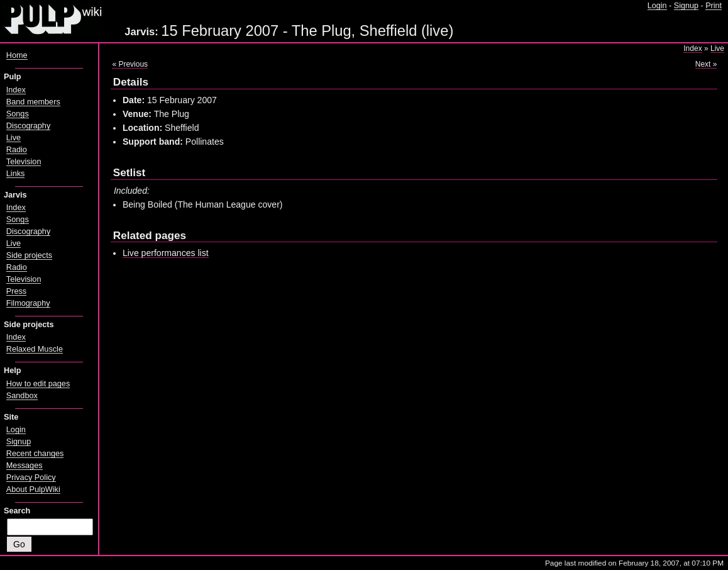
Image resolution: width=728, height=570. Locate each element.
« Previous (130, 64)
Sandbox (22, 396)
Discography (28, 126)
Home (17, 55)
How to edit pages (38, 384)
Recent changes (35, 454)
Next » (706, 64)
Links (16, 174)
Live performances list (166, 253)
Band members (33, 102)
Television (24, 162)
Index (692, 48)
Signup (686, 6)
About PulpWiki (33, 489)
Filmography (28, 303)
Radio (17, 150)
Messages (25, 466)
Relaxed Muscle (35, 349)
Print (714, 6)
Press (16, 291)
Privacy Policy (31, 478)
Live (717, 48)
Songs (18, 114)
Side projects (29, 255)
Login (657, 6)
